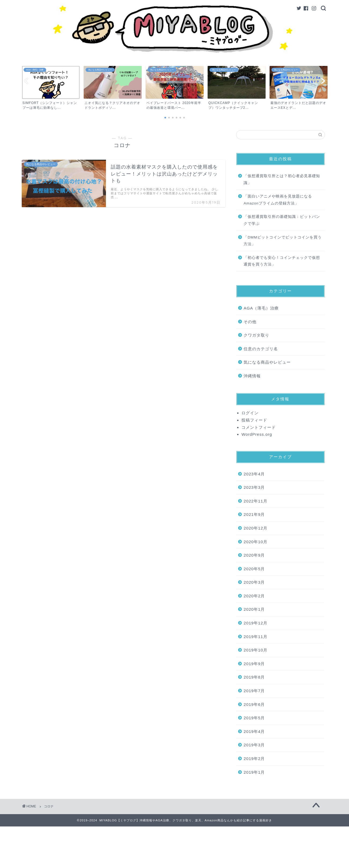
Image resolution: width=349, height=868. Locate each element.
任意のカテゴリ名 (261, 349)
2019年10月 (256, 650)
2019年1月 (254, 772)
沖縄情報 (252, 376)
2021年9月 (254, 514)
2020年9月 (254, 555)
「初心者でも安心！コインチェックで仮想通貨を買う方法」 (282, 261)
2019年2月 (254, 759)
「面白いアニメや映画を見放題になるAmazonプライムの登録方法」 (278, 200)
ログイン (250, 413)
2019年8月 (254, 677)
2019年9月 (254, 664)
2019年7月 (254, 691)
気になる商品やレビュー (267, 362)
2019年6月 (254, 704)
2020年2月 (254, 596)
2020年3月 (254, 582)
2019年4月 (254, 731)
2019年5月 (254, 718)
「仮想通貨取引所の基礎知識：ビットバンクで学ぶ (282, 220)
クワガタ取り (256, 335)
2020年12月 (256, 528)
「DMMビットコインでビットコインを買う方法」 (282, 241)
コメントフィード (259, 427)
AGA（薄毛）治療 (261, 308)
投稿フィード (254, 420)
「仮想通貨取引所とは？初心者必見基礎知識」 (282, 179)
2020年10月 (256, 542)
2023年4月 (254, 474)
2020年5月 (254, 569)
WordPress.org (257, 434)
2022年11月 (256, 501)
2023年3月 (254, 487)
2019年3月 (254, 745)
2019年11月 (256, 637)
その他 (250, 322)
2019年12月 (256, 623)
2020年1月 (254, 609)
